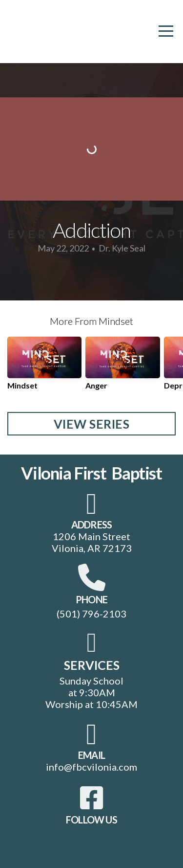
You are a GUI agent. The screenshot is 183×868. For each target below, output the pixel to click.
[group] (44, 367)
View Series (92, 424)
